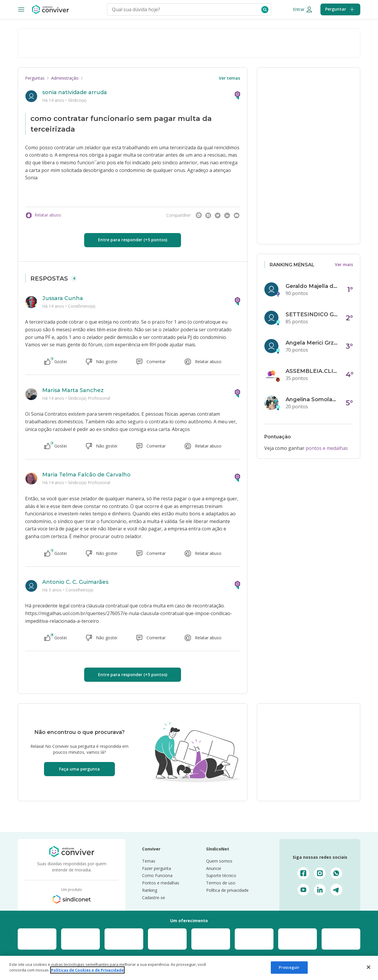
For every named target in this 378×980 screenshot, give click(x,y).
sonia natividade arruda (75, 92)
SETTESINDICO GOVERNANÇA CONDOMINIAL (312, 314)
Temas (149, 861)
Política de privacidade (227, 890)
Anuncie (214, 868)
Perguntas (35, 78)
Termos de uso (221, 883)
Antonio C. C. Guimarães (75, 582)
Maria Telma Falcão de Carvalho (86, 475)
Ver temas (229, 78)
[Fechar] (369, 967)
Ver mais (344, 264)
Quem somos (219, 861)
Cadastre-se (154, 898)
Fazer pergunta (157, 868)
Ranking (150, 890)
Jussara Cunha (63, 298)
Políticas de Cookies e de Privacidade (87, 970)
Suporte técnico (221, 875)
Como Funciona (157, 875)
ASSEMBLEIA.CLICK (312, 371)
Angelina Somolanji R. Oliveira (312, 399)
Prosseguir (289, 967)
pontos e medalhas (327, 448)
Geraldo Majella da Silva (312, 286)
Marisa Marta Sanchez (73, 390)
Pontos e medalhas (161, 883)
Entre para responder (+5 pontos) (133, 240)
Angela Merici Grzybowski (312, 343)
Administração (65, 78)
